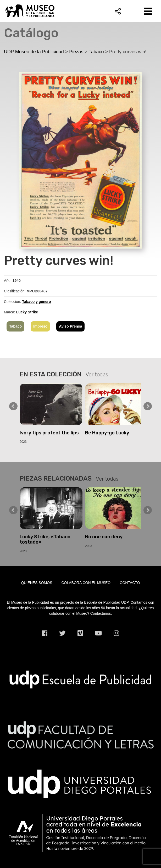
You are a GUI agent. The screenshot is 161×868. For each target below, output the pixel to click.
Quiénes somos (37, 583)
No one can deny (104, 537)
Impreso (40, 326)
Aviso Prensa (70, 326)
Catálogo (31, 33)
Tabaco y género (36, 302)
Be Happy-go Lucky (107, 433)
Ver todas (97, 375)
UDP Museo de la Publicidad (80, 11)
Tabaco (15, 326)
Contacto (130, 583)
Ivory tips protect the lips (49, 433)
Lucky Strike (27, 312)
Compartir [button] (118, 11)
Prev (13, 406)
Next (148, 406)
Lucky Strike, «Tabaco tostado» (45, 539)
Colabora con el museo (86, 583)
